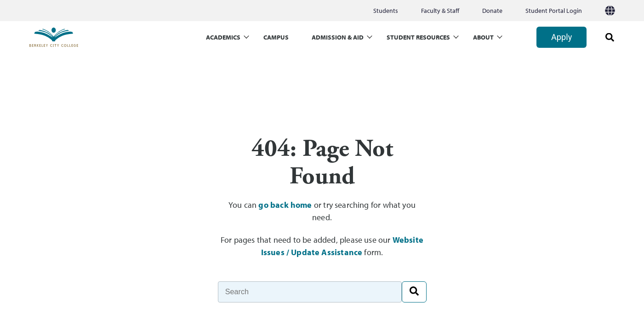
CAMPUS (276, 37)
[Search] (310, 292)
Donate (492, 11)
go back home (285, 205)
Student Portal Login (554, 11)
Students (386, 11)
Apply (561, 37)
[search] (607, 37)
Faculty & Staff (440, 11)
